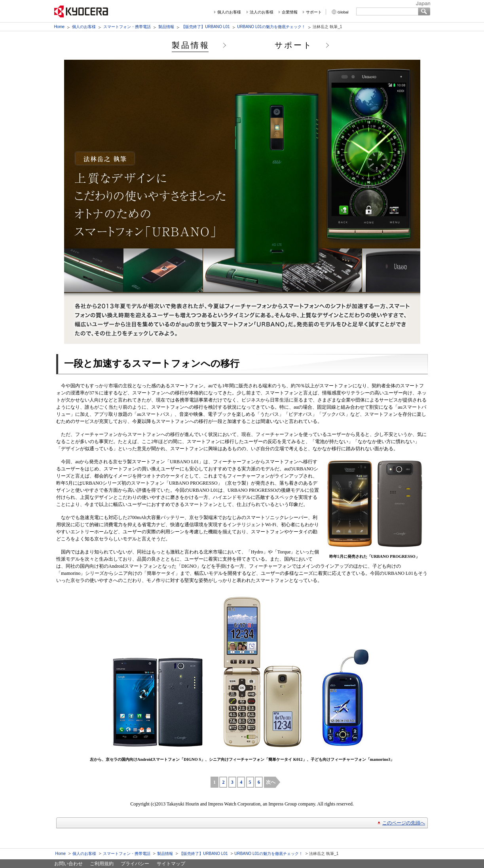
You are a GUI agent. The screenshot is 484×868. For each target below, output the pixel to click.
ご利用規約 (102, 864)
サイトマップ (171, 864)
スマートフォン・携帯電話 (127, 27)
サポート (314, 12)
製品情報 (166, 27)
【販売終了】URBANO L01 (205, 27)
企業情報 (290, 12)
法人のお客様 (262, 12)
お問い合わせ (68, 864)
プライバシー (135, 864)
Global (343, 12)
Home (60, 27)
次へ (271, 782)
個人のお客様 (229, 12)
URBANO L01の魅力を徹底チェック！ (271, 27)
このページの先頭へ (404, 823)
